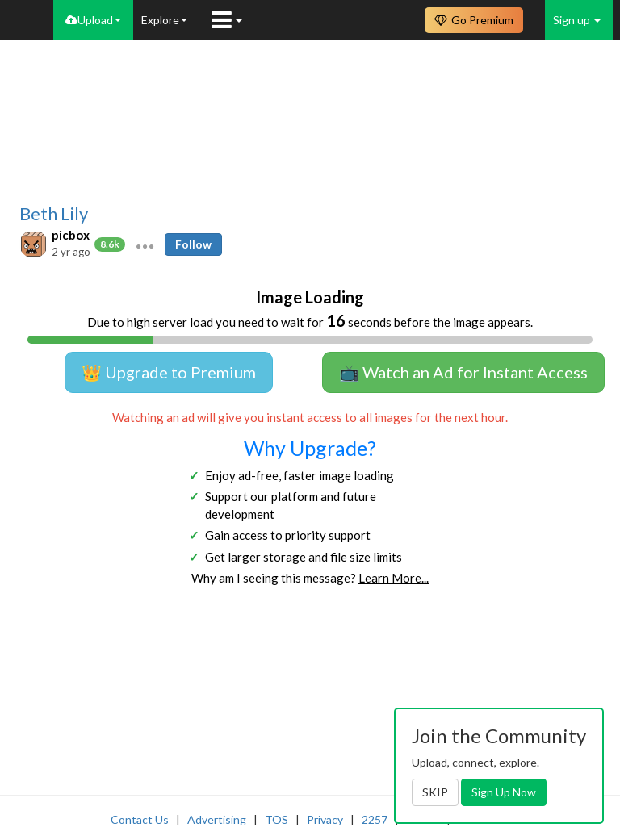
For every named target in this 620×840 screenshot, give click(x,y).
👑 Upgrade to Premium (169, 372)
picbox (71, 235)
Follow (193, 244)
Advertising (217, 819)
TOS (276, 819)
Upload (93, 20)
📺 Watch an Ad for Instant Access (463, 372)
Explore (164, 20)
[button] (145, 244)
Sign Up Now (504, 792)
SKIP (435, 792)
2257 (375, 819)
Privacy (325, 819)
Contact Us (140, 819)
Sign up (577, 20)
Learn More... (394, 578)
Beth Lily (54, 214)
